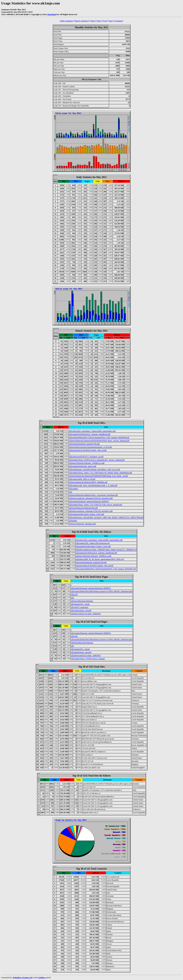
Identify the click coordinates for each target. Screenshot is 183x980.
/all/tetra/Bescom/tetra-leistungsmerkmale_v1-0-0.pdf (91, 447)
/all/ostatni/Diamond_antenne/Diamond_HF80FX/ (89, 501)
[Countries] (119, 21)
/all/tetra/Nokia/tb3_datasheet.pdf (82, 524)
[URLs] (93, 21)
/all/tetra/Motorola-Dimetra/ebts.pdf (83, 508)
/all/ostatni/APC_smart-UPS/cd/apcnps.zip (93, 543)
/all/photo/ (73, 521)
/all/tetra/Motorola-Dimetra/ (82, 601)
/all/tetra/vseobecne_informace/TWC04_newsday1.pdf (91, 511)
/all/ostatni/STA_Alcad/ (80, 604)
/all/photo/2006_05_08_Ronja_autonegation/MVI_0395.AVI (100, 559)
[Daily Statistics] (67, 21)
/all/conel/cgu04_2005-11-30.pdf (82, 479)
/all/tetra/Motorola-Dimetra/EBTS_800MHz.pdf (88, 482)
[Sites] (111, 21)
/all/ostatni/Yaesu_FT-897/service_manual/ (88, 659)
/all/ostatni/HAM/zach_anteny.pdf (83, 466)
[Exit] (105, 21)
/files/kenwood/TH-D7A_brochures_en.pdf (86, 457)
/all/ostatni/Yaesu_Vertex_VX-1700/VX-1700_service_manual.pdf (96, 505)
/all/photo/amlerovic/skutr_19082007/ (86, 614)
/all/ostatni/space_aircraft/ (81, 610)
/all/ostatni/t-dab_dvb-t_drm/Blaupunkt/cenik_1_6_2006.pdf (93, 485)
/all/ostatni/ (74, 489)
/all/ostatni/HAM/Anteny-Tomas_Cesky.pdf (87, 514)
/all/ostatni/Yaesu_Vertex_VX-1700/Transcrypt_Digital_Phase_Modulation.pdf (101, 473)
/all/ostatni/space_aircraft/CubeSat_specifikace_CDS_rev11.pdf (94, 469)
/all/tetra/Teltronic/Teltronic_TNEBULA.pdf (87, 463)
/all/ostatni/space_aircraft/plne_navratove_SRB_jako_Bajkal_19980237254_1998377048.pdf (106, 517)
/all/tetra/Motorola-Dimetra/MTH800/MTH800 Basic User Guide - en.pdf (99, 476)
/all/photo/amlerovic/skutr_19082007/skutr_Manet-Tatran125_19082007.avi (106, 549)
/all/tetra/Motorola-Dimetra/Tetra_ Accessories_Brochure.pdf (93, 495)
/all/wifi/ (74, 594)
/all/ (71, 492)
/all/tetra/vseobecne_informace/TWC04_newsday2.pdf (91, 498)
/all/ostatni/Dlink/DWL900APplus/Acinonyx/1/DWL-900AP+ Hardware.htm (102, 591)
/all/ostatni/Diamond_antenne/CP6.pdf (84, 444)
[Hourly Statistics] (82, 21)
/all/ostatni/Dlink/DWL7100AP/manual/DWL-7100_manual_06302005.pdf (99, 437)
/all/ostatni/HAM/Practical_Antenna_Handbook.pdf (90, 434)
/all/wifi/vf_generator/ (80, 607)
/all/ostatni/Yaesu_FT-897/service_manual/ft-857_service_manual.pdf (97, 460)
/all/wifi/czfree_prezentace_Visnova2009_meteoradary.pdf (92, 431)
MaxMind (52, 14)
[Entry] (99, 21)
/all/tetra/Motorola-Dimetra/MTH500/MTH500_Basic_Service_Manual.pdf (99, 441)
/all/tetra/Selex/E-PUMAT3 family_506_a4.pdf (88, 450)
